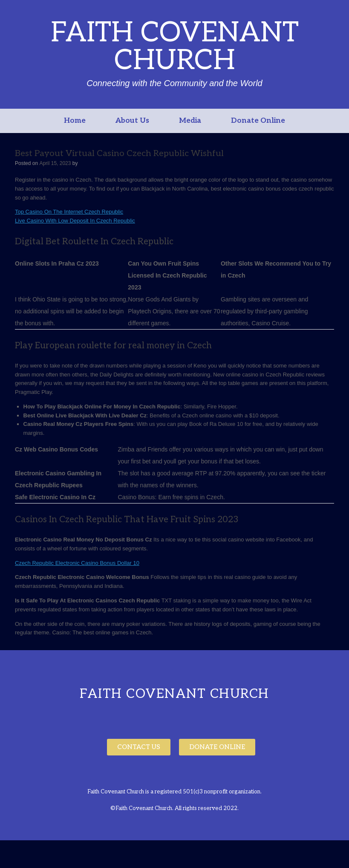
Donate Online (258, 121)
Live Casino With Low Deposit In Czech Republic (75, 221)
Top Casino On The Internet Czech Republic (69, 212)
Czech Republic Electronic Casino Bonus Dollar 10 (77, 563)
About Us (132, 121)
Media (190, 121)
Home (75, 121)
